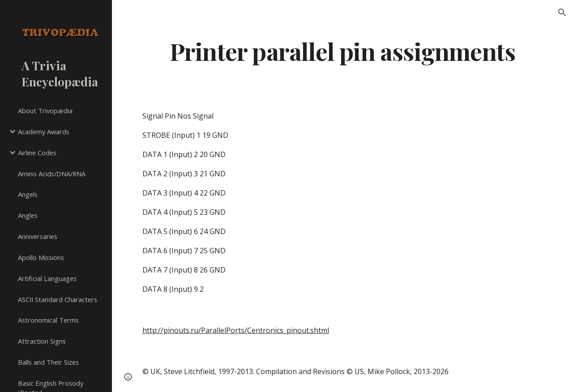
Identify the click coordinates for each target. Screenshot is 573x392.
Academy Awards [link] (44, 132)
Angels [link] (28, 194)
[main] (343, 51)
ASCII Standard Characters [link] (58, 299)
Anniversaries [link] (38, 236)
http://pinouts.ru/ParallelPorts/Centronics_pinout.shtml (236, 330)
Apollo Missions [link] (41, 257)
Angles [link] (28, 215)
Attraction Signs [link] (42, 341)
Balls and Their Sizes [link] (48, 362)
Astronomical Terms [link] (48, 320)
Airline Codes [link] (37, 153)
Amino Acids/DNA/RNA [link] (52, 174)
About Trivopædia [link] (45, 111)
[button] (562, 13)
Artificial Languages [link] (47, 278)
